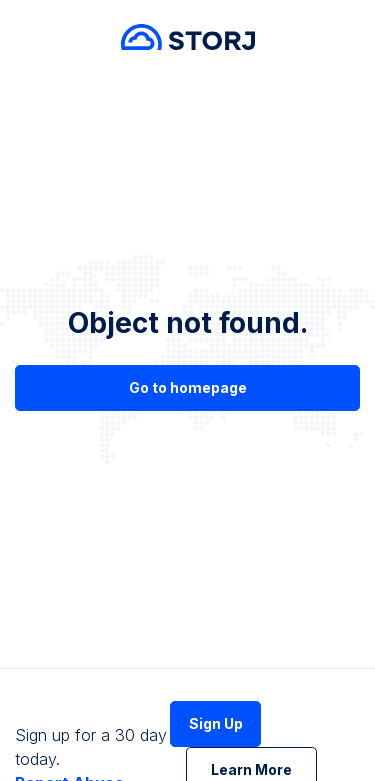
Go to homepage (188, 387)
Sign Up (216, 723)
